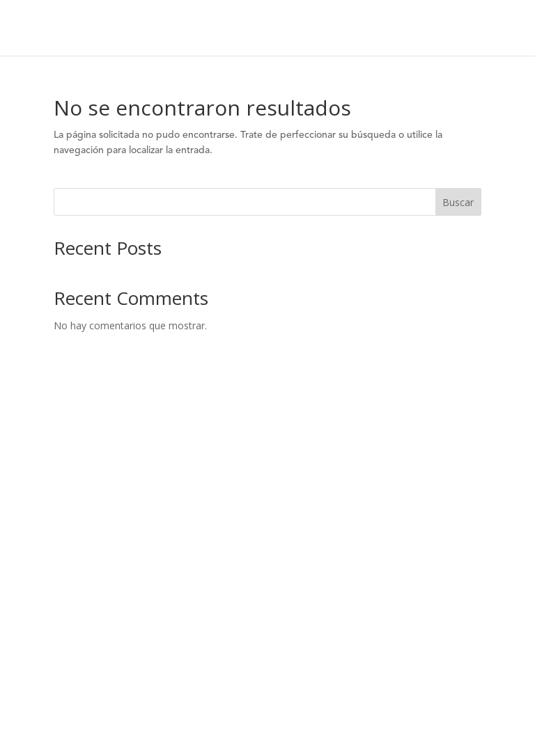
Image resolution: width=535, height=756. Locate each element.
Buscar (458, 202)
